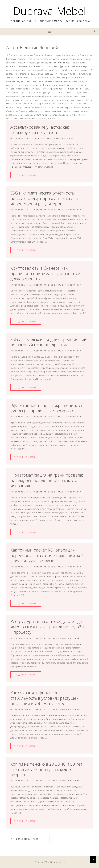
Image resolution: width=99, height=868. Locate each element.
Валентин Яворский (62, 139)
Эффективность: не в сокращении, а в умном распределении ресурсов (47, 408)
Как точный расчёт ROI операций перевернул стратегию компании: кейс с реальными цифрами (48, 555)
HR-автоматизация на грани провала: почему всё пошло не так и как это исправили (47, 480)
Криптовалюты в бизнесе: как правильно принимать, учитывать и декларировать (45, 273)
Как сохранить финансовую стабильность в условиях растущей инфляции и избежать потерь (45, 698)
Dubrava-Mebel (49, 11)
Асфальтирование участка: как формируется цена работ (40, 130)
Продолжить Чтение (26, 175)
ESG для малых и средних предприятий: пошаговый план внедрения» (49, 342)
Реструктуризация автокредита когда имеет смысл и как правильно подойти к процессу (48, 627)
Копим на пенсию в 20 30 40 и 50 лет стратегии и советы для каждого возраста (46, 769)
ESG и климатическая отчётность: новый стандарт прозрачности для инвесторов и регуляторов (44, 198)
